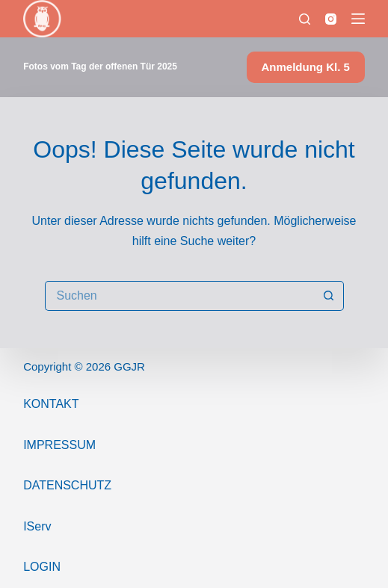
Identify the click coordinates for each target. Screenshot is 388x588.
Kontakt (51, 404)
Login (42, 567)
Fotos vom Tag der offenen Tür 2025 (100, 66)
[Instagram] (331, 19)
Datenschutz (67, 485)
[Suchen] (305, 19)
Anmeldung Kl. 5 (306, 67)
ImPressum (59, 445)
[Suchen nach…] (179, 296)
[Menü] (358, 19)
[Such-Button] (329, 296)
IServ (37, 526)
